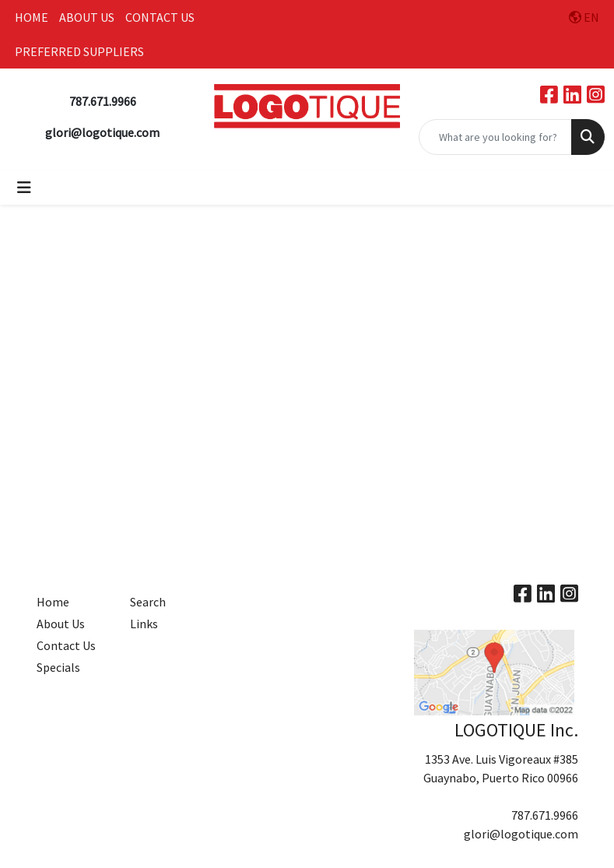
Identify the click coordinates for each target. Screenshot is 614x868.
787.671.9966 (545, 815)
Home (53, 602)
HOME (32, 17)
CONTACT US (160, 17)
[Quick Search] (495, 137)
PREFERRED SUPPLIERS (79, 51)
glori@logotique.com (521, 834)
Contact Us (66, 645)
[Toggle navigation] (24, 188)
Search (148, 602)
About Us (61, 624)
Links (144, 624)
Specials (58, 667)
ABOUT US (87, 17)
